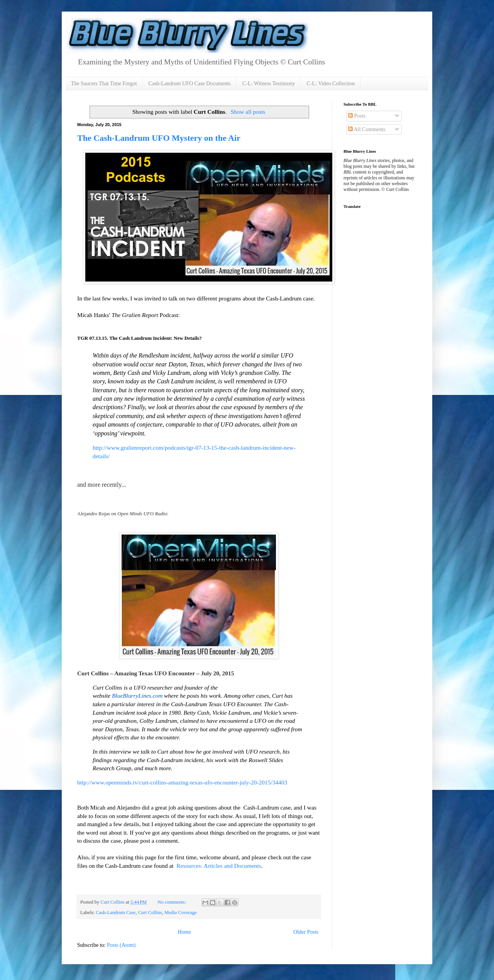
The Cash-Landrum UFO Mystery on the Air (159, 138)
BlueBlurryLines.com (137, 696)
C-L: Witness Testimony (269, 83)
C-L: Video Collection (331, 83)
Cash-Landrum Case (116, 913)
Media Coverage (181, 913)
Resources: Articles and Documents (218, 866)
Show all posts (248, 112)
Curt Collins (150, 913)
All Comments (367, 129)
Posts (357, 116)
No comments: (172, 902)
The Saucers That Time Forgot (104, 83)
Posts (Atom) (121, 945)
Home (184, 932)
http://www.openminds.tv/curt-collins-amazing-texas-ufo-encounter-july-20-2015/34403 (182, 782)
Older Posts (306, 932)
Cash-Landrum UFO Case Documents (190, 83)
